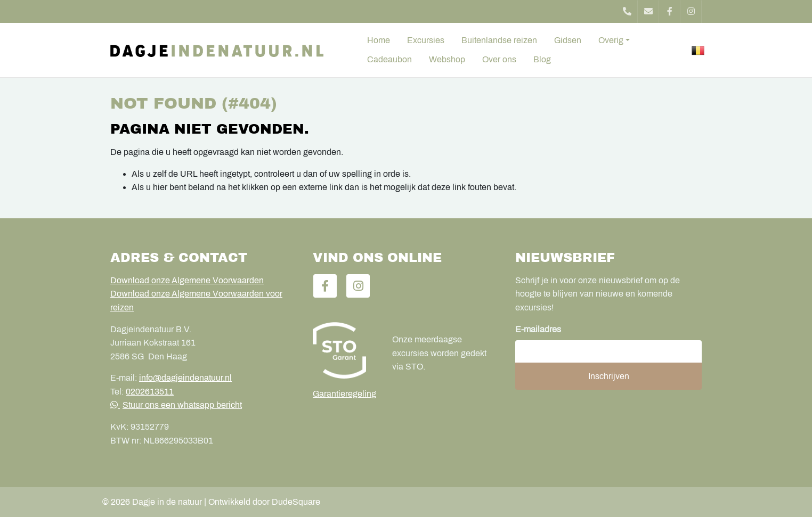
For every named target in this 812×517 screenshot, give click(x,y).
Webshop (447, 59)
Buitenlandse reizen (499, 40)
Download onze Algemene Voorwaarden (187, 280)
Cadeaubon (389, 59)
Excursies (426, 40)
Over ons (499, 59)
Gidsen (568, 40)
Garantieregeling (344, 394)
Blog (542, 59)
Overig (611, 40)
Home (379, 40)
